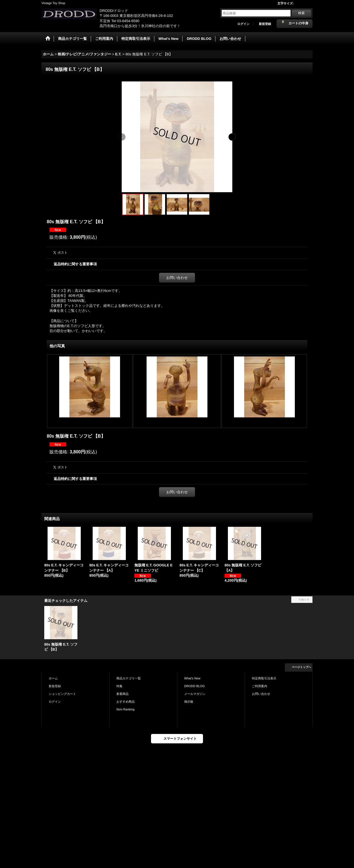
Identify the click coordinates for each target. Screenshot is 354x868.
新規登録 (265, 24)
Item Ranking (125, 709)
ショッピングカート (62, 694)
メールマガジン (195, 694)
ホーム (53, 678)
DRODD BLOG (194, 686)
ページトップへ (301, 667)
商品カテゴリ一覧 (129, 678)
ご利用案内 (260, 686)
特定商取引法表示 (264, 678)
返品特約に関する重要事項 (75, 264)
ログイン (243, 24)
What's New (192, 678)
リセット (304, 599)
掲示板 (189, 702)
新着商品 (123, 694)
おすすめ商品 (126, 702)
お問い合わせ (177, 278)
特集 (119, 686)
